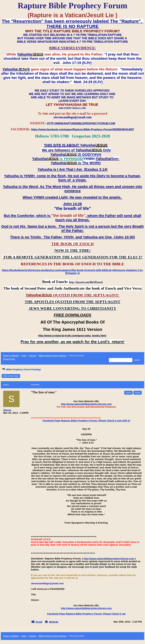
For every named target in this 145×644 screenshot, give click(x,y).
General (33, 356)
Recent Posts (9, 359)
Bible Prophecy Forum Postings (53, 356)
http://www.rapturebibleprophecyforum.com (86, 404)
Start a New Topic (11, 376)
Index (24, 356)
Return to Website (11, 356)
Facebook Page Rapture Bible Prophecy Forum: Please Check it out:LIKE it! (86, 421)
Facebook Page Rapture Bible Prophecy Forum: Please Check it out (86, 614)
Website (54, 622)
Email (39, 622)
